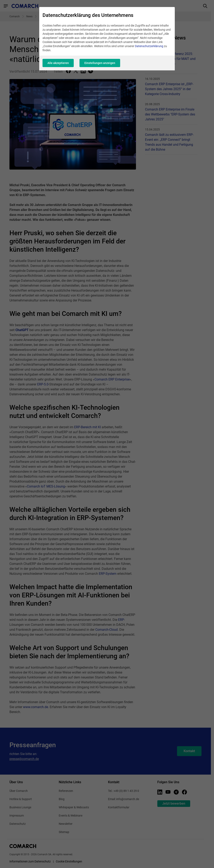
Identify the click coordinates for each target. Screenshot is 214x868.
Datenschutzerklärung (149, 46)
